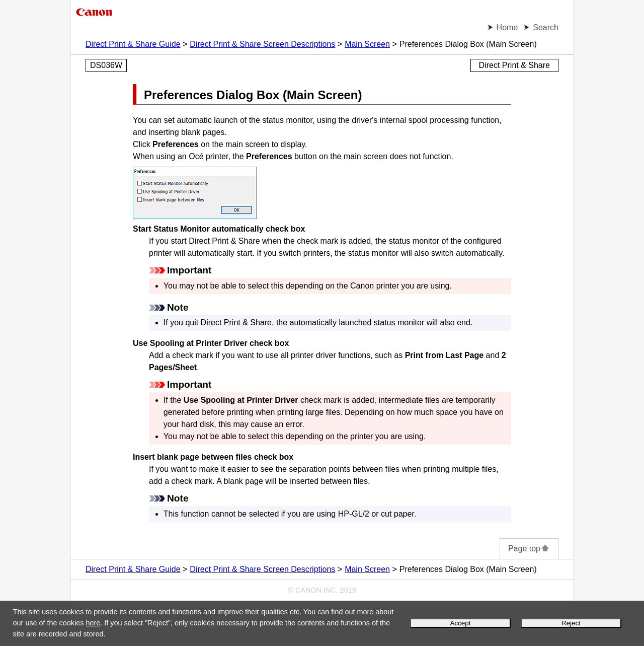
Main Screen (367, 44)
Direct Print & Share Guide (133, 44)
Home (507, 27)
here (93, 623)
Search (546, 27)
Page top (529, 549)
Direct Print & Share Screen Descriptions (262, 44)
